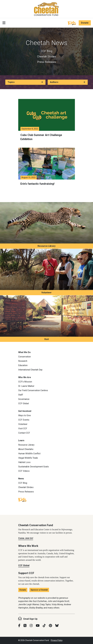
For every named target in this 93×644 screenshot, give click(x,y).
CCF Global (23, 403)
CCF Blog (47, 51)
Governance (24, 399)
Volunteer (46, 293)
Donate (85, 23)
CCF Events (24, 420)
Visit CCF (23, 428)
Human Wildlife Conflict (29, 454)
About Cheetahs (26, 449)
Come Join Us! (26, 538)
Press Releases (46, 62)
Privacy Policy (57, 640)
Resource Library (46, 246)
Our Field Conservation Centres (33, 390)
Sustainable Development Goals (33, 467)
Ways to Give (25, 415)
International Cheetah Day (30, 370)
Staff (21, 395)
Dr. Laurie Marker (26, 386)
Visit (46, 339)
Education (23, 365)
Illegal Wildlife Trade (28, 458)
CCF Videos (24, 471)
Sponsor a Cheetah (39, 590)
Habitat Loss (24, 462)
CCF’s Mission (25, 382)
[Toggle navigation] (4, 23)
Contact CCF (24, 433)
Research (23, 361)
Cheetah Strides (47, 56)
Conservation (25, 357)
